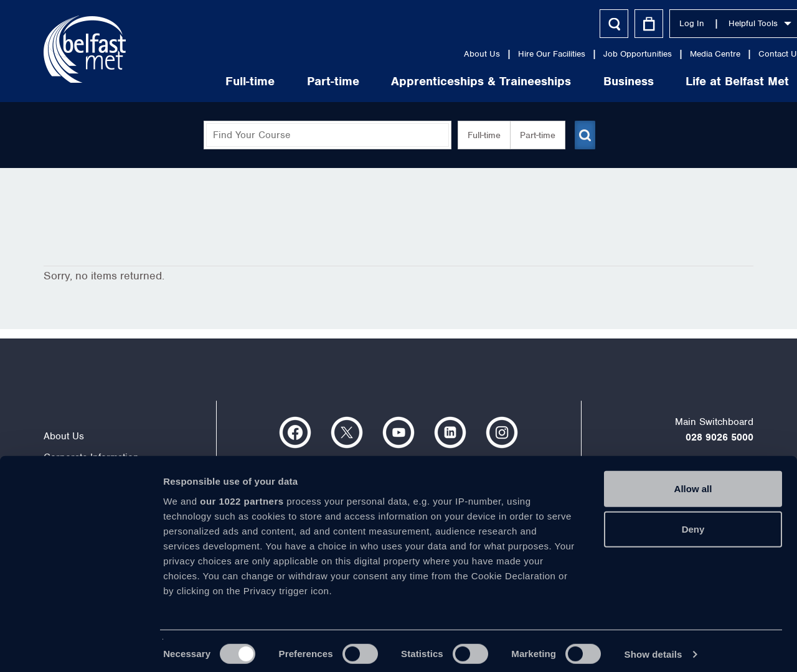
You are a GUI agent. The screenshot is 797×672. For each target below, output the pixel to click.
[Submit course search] (584, 135)
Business (581, 81)
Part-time (285, 81)
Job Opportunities (590, 54)
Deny (693, 522)
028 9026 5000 (719, 437)
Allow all (693, 482)
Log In (644, 23)
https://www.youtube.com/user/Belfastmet (398, 432)
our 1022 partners (242, 494)
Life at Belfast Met (689, 81)
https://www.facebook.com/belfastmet (295, 432)
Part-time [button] (533, 135)
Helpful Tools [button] (712, 23)
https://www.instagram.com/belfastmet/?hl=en (502, 432)
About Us (434, 54)
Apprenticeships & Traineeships (433, 81)
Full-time (202, 81)
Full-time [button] (479, 135)
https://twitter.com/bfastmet (347, 432)
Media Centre (667, 54)
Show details (653, 647)
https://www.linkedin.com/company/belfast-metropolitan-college (450, 432)
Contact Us (732, 54)
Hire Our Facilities (504, 54)
